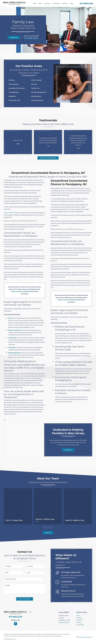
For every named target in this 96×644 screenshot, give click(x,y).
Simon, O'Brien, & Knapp (12, 213)
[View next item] (51, 528)
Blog (72, 3)
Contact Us (65, 3)
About (40, 3)
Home (35, 3)
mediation (26, 277)
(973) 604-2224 (28, 291)
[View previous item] (45, 528)
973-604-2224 (86, 3)
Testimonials (56, 3)
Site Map (79, 622)
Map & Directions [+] (64, 622)
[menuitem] (34, 3)
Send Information (25, 599)
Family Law (47, 3)
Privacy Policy (80, 625)
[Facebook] (15, 624)
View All (48, 533)
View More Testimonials (48, 158)
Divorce (10, 318)
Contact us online (16, 291)
